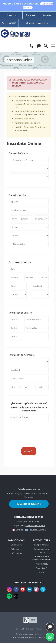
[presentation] (29, 439)
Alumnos (11, 15)
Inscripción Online (41, 545)
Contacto (41, 573)
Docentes (31, 15)
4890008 (9, 23)
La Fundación (16, 554)
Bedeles (48, 15)
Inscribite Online (29, 505)
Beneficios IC (41, 569)
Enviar (28, 452)
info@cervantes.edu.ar (37, 23)
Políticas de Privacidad (34, 630)
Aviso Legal (20, 630)
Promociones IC (41, 565)
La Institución (16, 545)
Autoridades (16, 550)
